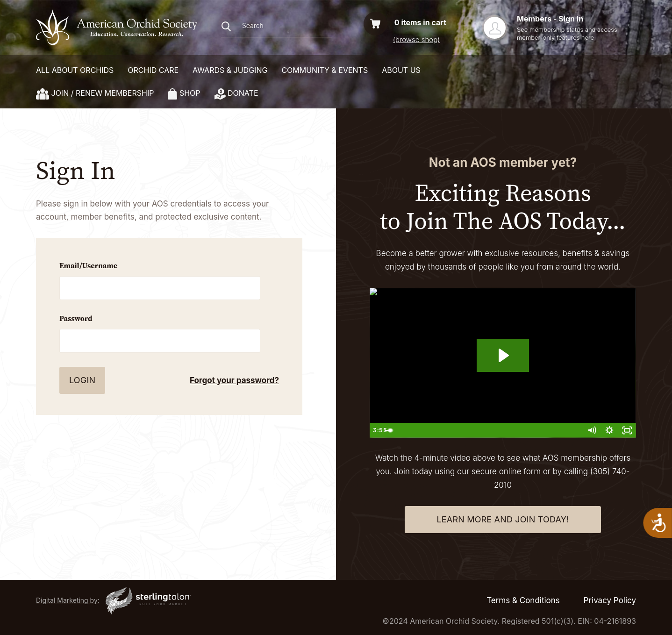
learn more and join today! (503, 519)
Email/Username (88, 265)
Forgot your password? (234, 380)
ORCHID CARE (153, 70)
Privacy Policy (610, 600)
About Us (401, 70)
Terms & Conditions (523, 600)
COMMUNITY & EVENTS (325, 70)
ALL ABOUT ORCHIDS (75, 70)
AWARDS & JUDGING (230, 70)
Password (76, 318)
